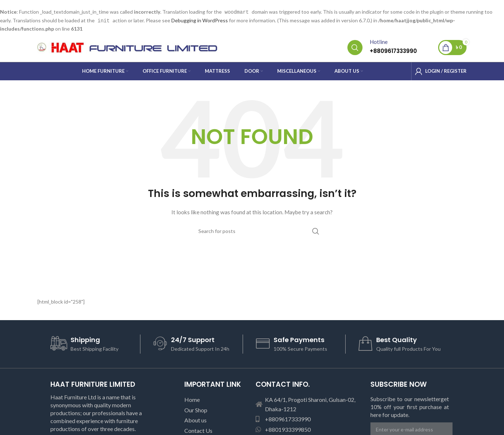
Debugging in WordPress (200, 20)
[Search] (355, 47)
